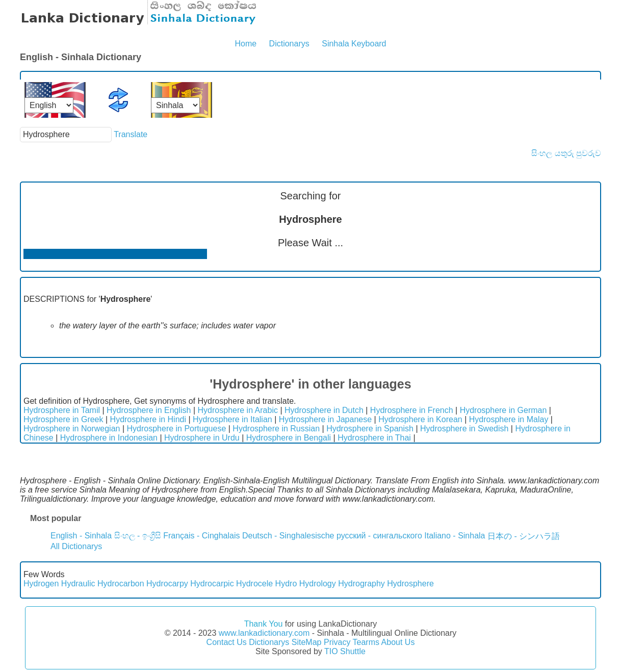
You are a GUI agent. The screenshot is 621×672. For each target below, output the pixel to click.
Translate (131, 134)
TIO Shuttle (345, 651)
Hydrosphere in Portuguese (177, 429)
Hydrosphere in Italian (232, 419)
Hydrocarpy (167, 584)
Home (245, 44)
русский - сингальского (379, 536)
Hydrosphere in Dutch (324, 410)
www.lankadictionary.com (264, 633)
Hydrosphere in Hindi (148, 419)
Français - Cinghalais (201, 536)
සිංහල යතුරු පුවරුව (566, 153)
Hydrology (318, 584)
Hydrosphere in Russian (276, 429)
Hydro (286, 584)
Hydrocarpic (212, 584)
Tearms (366, 642)
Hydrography (361, 584)
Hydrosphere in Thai (374, 438)
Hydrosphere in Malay (509, 419)
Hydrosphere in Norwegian (72, 429)
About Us (398, 642)
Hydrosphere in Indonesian (109, 438)
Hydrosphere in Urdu (202, 438)
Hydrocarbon (121, 584)
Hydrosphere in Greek (63, 419)
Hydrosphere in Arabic (238, 410)
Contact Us (227, 642)
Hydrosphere (410, 584)
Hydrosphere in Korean (420, 419)
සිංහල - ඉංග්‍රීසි (138, 536)
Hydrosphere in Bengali (289, 438)
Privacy (337, 642)
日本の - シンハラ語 (524, 536)
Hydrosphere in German (503, 410)
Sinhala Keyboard (354, 44)
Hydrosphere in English (149, 410)
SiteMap (307, 642)
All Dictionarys (76, 546)
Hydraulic (78, 584)
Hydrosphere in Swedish (464, 429)
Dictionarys (289, 44)
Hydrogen (41, 584)
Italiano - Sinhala (455, 536)
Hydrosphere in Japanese (325, 419)
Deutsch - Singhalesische (288, 536)
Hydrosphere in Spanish (370, 429)
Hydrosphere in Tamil (62, 410)
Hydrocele (254, 584)
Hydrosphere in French (412, 410)
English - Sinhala (81, 536)
